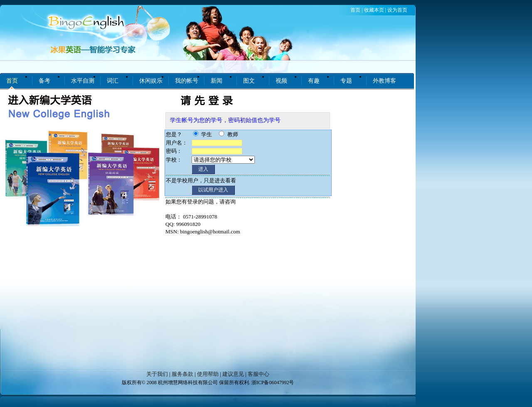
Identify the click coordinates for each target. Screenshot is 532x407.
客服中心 (259, 374)
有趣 (314, 81)
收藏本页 (374, 10)
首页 (355, 10)
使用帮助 (208, 374)
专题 (346, 81)
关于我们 (157, 374)
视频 (281, 81)
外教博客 (384, 81)
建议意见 (233, 374)
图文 (249, 81)
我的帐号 (187, 81)
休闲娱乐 (151, 81)
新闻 (217, 81)
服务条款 (182, 374)
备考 (44, 81)
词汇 (113, 81)
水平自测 (83, 81)
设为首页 (397, 10)
